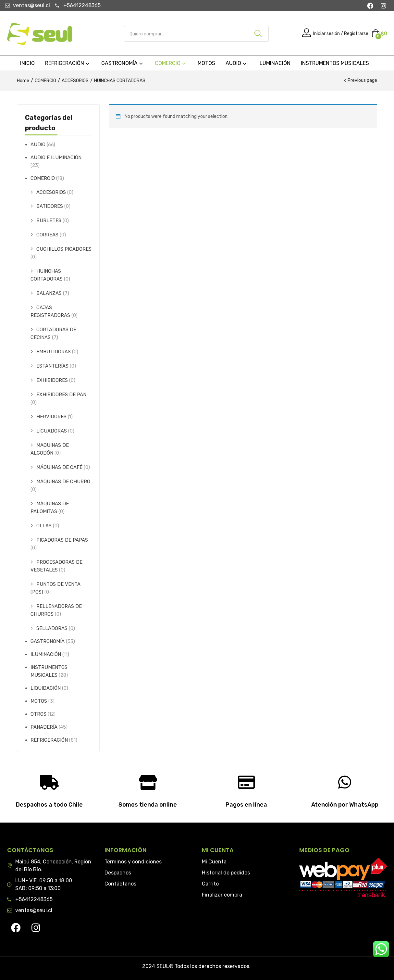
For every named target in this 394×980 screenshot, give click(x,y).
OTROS (38, 714)
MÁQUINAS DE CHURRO (63, 482)
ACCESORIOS (75, 81)
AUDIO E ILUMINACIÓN (56, 157)
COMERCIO (171, 63)
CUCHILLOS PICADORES (64, 249)
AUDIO (237, 63)
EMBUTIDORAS (54, 352)
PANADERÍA (44, 727)
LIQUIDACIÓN (46, 688)
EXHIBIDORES (52, 380)
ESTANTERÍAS (52, 366)
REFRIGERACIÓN (68, 63)
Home (23, 81)
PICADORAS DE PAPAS (62, 540)
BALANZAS (49, 293)
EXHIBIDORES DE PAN (61, 395)
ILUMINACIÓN (274, 63)
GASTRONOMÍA (123, 63)
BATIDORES (50, 206)
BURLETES (49, 220)
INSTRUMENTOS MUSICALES (335, 63)
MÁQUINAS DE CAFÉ (59, 467)
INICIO (27, 63)
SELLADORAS (52, 628)
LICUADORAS (52, 431)
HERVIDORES (51, 417)
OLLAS (44, 526)
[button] (379, 34)
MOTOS (206, 63)
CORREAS (47, 235)
